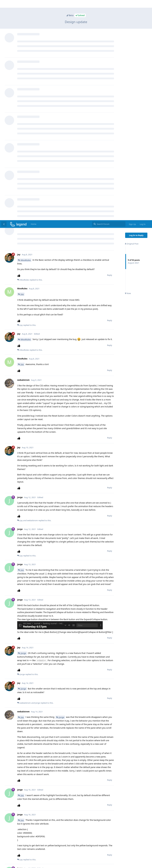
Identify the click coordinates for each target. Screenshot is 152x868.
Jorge (23, 433)
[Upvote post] (19, 55)
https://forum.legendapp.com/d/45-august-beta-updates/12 (47, 718)
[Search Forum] (109, 4)
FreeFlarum (82, 861)
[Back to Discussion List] (4, 4)
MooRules (26, 40)
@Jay (20, 752)
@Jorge (22, 723)
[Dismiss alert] (70, 862)
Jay (22, 74)
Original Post (132, 24)
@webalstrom (61, 658)
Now (128, 73)
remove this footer (76, 864)
